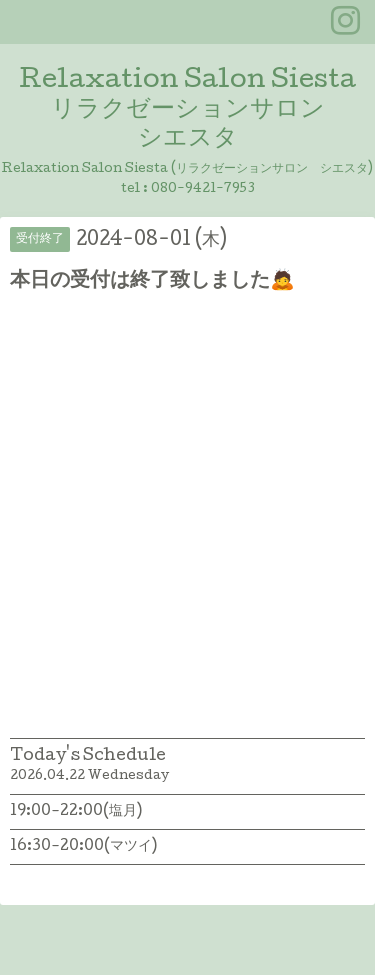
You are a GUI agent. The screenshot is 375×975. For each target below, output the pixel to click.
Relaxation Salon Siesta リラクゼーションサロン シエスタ (187, 110)
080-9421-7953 (203, 189)
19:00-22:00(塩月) (76, 812)
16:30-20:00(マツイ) (83, 847)
